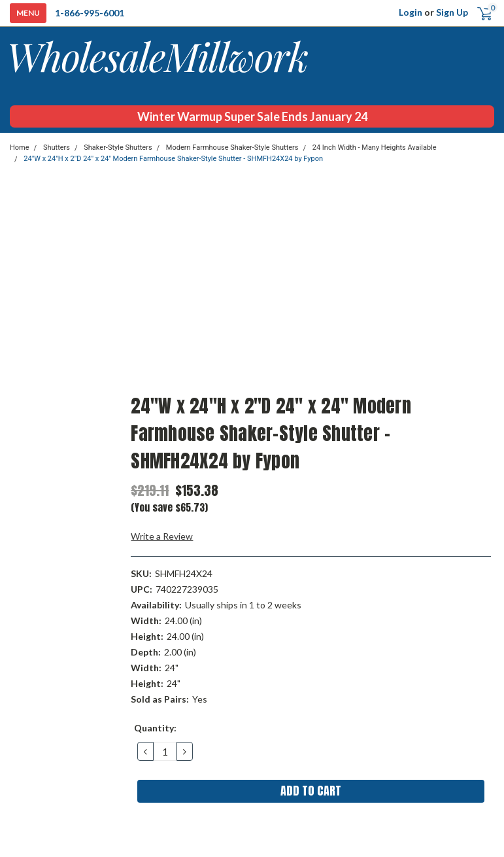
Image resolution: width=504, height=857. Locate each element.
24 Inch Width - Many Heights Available (375, 148)
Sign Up (452, 12)
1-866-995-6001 (90, 13)
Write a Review (162, 536)
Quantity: (155, 728)
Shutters (57, 148)
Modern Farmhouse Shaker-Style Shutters (232, 148)
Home (20, 148)
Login (411, 12)
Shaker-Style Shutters (118, 148)
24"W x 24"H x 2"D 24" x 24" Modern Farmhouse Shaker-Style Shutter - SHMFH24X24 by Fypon (173, 159)
